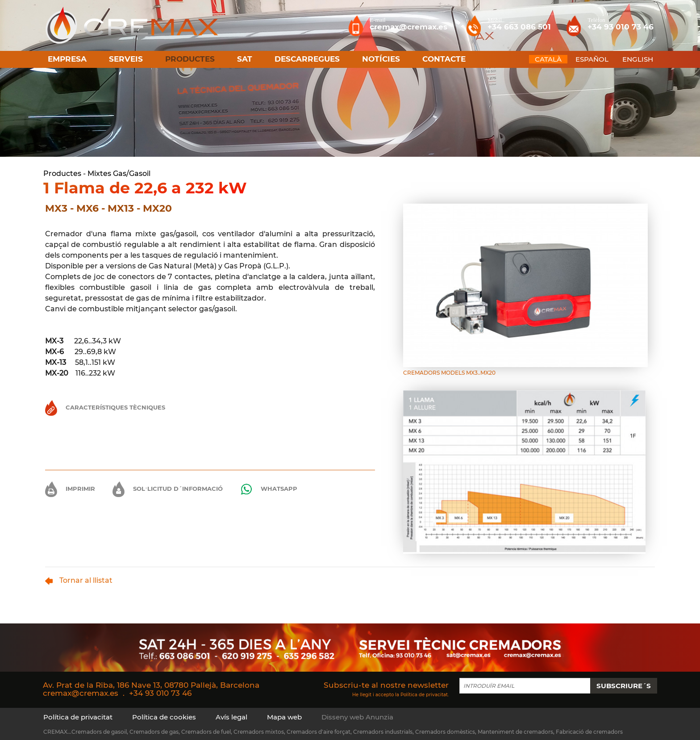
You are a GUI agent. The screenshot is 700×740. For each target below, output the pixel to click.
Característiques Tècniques (105, 407)
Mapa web (284, 717)
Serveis (126, 59)
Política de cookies (164, 717)
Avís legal (231, 717)
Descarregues (307, 59)
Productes (62, 174)
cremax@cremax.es (81, 693)
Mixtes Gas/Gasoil (119, 174)
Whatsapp (269, 489)
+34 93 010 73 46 (160, 693)
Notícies (381, 59)
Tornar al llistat (79, 580)
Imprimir (70, 489)
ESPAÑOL (592, 59)
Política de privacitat (424, 695)
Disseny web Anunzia (357, 717)
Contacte (444, 59)
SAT (245, 59)
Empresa (67, 59)
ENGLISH (638, 59)
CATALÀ (548, 59)
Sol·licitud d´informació (168, 489)
